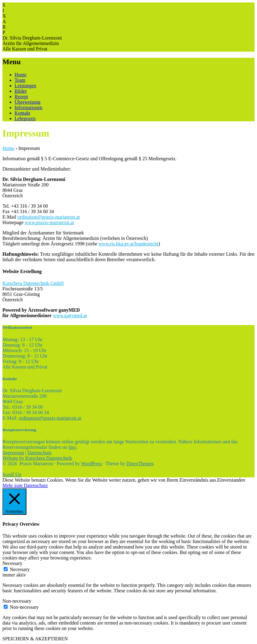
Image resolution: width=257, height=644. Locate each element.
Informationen (29, 107)
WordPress (92, 464)
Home (21, 75)
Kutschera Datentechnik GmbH (33, 283)
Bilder (21, 91)
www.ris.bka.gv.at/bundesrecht (128, 244)
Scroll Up (12, 474)
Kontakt (22, 113)
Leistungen (25, 86)
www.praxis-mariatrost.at (49, 222)
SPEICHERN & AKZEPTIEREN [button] (35, 639)
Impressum (13, 453)
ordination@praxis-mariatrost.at (48, 217)
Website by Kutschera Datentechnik (37, 458)
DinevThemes (140, 464)
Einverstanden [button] (231, 480)
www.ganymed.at (70, 315)
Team (20, 80)
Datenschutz (39, 453)
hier (72, 447)
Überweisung (27, 102)
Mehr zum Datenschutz (25, 485)
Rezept (21, 97)
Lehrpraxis (25, 118)
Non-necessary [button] (17, 601)
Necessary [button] (12, 563)
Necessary (20, 569)
